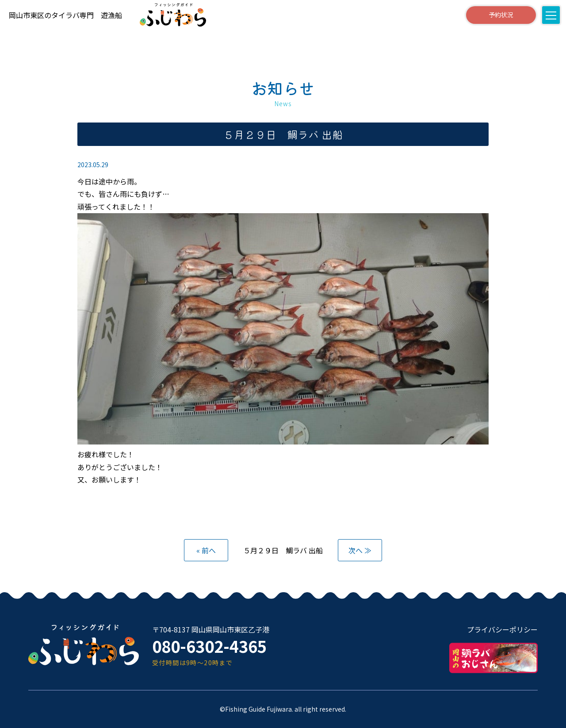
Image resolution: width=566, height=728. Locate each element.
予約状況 (501, 15)
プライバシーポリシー (502, 629)
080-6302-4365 (209, 646)
